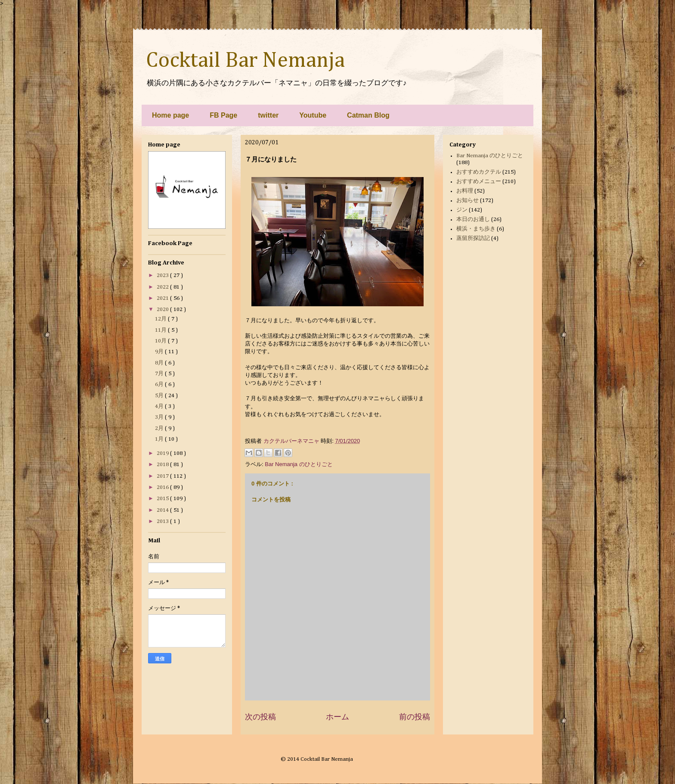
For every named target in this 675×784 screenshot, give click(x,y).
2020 (163, 310)
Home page (170, 115)
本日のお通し (473, 219)
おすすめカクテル (479, 172)
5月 (160, 396)
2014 (163, 510)
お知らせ (468, 201)
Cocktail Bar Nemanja (245, 61)
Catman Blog (368, 115)
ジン (462, 210)
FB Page (223, 115)
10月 (161, 341)
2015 (163, 499)
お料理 (465, 191)
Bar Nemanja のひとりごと (299, 464)
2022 (163, 287)
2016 (163, 487)
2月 (160, 428)
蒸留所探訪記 (473, 238)
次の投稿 (260, 717)
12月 (161, 319)
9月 (160, 352)
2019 (163, 453)
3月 (160, 417)
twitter (268, 115)
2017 (163, 476)
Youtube (313, 115)
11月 (161, 330)
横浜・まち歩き (476, 229)
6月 (160, 384)
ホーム (337, 717)
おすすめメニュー (479, 182)
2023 (163, 275)
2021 (163, 298)
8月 (160, 363)
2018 (163, 465)
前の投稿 (415, 717)
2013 (163, 521)
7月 (160, 374)
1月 (160, 439)
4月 (160, 406)
